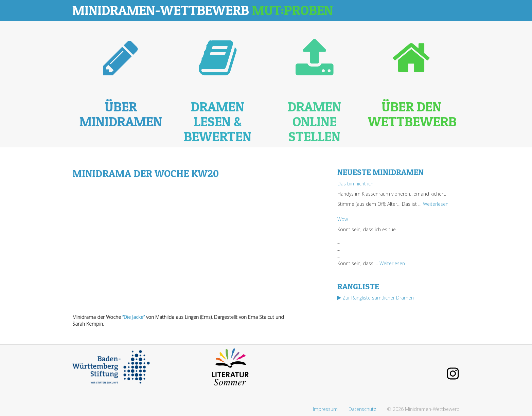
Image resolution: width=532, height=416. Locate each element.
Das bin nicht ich (355, 184)
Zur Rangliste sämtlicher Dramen (376, 298)
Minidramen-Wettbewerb (203, 10)
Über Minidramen (121, 114)
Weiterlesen (436, 204)
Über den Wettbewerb (412, 114)
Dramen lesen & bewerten (218, 121)
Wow (343, 219)
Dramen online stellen (314, 121)
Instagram (453, 374)
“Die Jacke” (134, 317)
